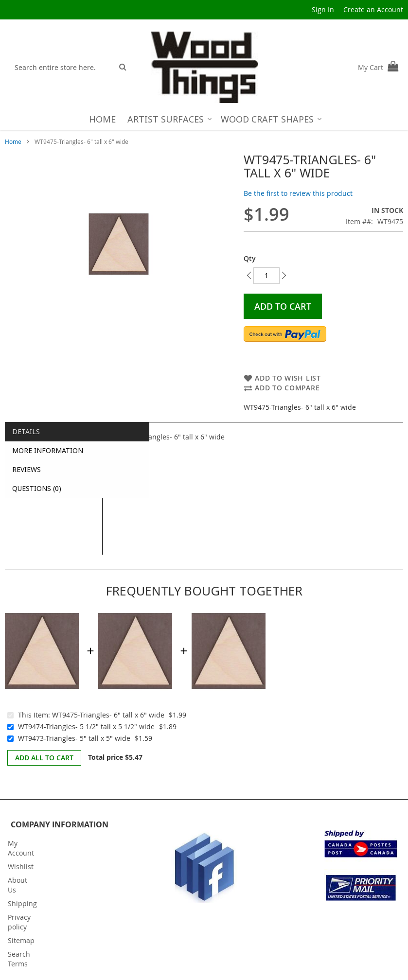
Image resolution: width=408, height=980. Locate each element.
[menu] (204, 119)
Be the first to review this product (298, 193)
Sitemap (21, 940)
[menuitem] (102, 119)
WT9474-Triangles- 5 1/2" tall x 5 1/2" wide (86, 726)
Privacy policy (19, 922)
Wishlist (21, 866)
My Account (21, 848)
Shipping (22, 903)
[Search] (123, 67)
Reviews (27, 469)
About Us (18, 885)
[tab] (54, 432)
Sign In (323, 9)
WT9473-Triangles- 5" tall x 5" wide (74, 738)
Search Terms (19, 959)
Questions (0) (37, 488)
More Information (48, 450)
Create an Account (373, 9)
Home (13, 141)
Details (26, 431)
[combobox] (62, 67)
